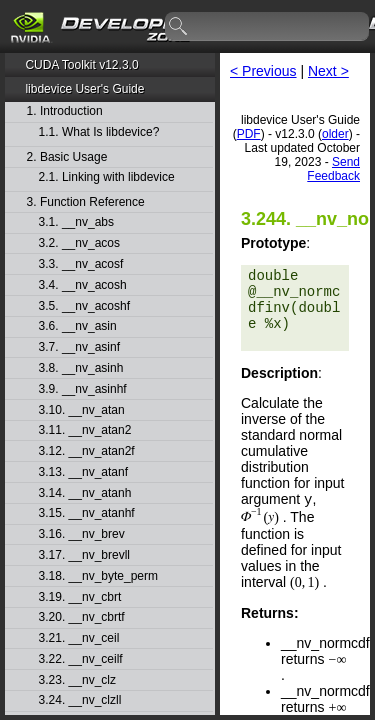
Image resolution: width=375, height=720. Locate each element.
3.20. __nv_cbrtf (82, 617)
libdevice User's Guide (84, 89)
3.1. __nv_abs (76, 222)
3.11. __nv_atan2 (85, 430)
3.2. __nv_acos (79, 243)
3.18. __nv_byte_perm (98, 576)
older (335, 134)
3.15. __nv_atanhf (87, 513)
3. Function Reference (86, 202)
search (179, 27)
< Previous (263, 71)
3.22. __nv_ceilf (81, 659)
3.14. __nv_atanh (85, 493)
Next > (328, 71)
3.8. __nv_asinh (81, 368)
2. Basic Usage (67, 157)
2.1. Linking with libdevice (107, 177)
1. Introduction (65, 111)
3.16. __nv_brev (82, 534)
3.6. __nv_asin (78, 326)
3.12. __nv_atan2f (87, 451)
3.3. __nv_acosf (81, 264)
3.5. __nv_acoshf (84, 306)
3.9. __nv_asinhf (83, 389)
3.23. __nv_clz (77, 680)
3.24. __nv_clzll (80, 700)
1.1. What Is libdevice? (99, 132)
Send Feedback (333, 169)
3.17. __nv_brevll (84, 555)
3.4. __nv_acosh (83, 285)
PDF (249, 134)
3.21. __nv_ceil (79, 638)
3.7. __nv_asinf (79, 347)
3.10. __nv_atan (82, 410)
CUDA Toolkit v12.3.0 (81, 65)
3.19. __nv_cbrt (80, 597)
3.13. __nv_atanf (83, 472)
